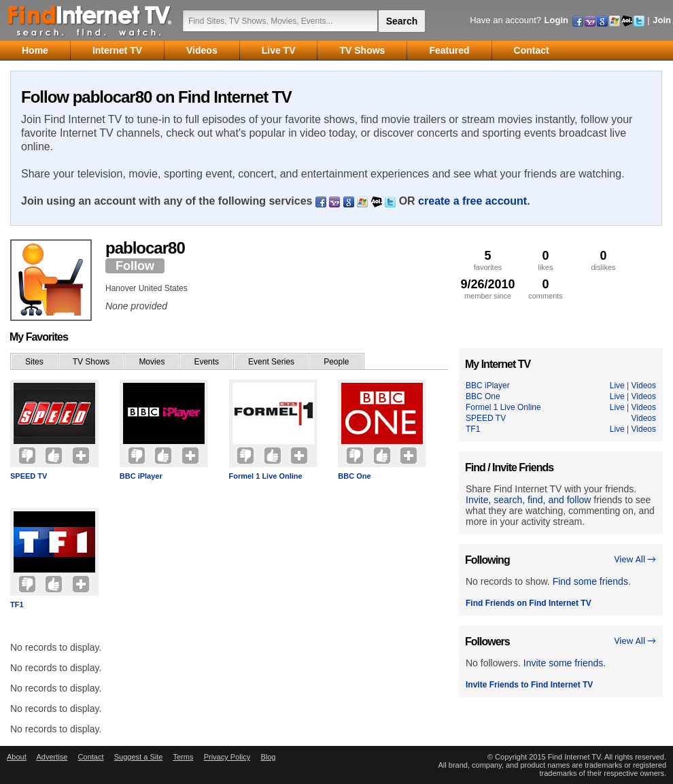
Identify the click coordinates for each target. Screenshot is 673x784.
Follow (135, 266)
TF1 (17, 604)
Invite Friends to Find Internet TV (529, 685)
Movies (152, 362)
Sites (34, 362)
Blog (268, 757)
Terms (183, 757)
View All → (635, 559)
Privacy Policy (227, 757)
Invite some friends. (565, 663)
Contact (91, 757)
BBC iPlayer (141, 476)
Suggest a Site (139, 757)
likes (546, 260)
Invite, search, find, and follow (528, 500)
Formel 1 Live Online (266, 476)
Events (206, 362)
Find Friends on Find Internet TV (529, 603)
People (336, 362)
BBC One (354, 476)
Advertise (52, 757)
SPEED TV (29, 476)
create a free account (472, 201)
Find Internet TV (90, 20)
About (17, 757)
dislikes (603, 260)
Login (556, 20)
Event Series (271, 362)
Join (662, 20)
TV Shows (91, 362)
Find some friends (590, 581)
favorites (488, 260)
